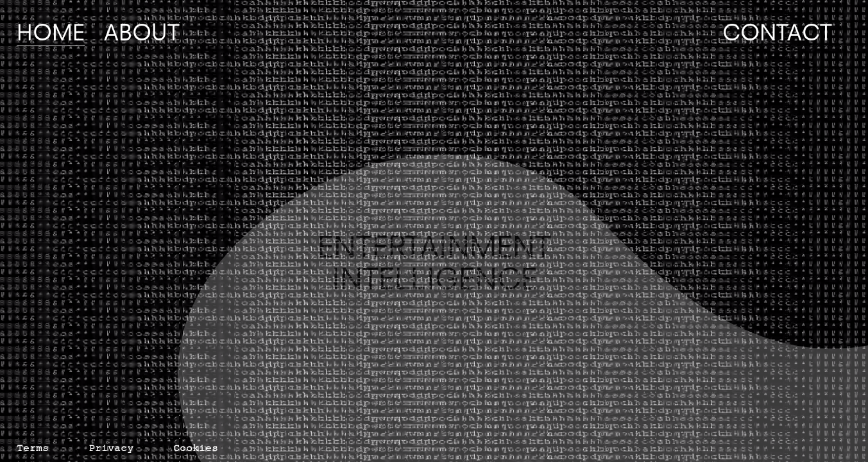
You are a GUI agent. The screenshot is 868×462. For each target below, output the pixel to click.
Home (51, 32)
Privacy (111, 450)
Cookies (196, 450)
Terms (33, 450)
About (142, 32)
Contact (777, 32)
